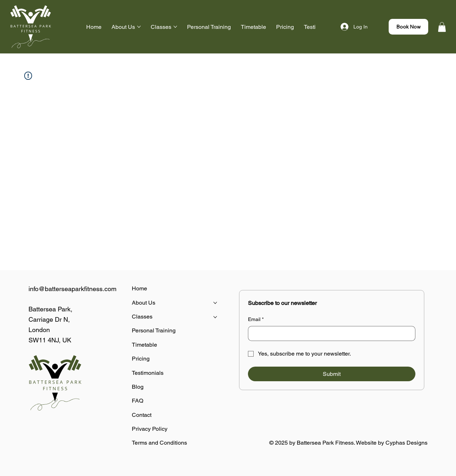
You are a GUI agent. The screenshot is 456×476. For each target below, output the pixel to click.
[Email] (330, 333)
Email (256, 320)
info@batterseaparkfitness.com (72, 289)
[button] (442, 27)
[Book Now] (408, 27)
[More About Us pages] (139, 27)
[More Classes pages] (175, 27)
